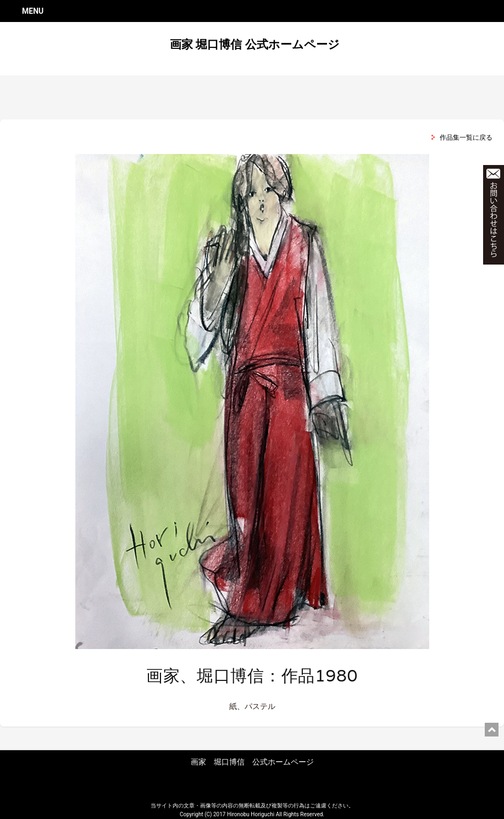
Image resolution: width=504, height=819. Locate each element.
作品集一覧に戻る (466, 138)
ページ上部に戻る (492, 730)
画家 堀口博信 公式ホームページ (254, 45)
